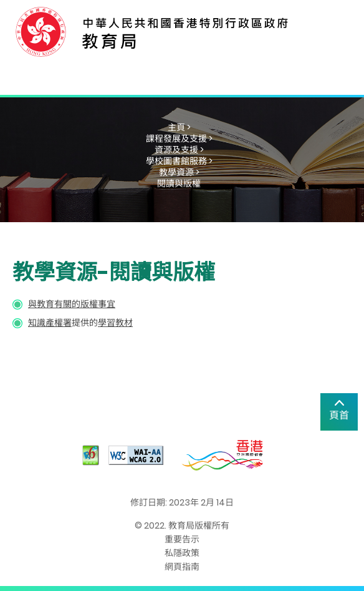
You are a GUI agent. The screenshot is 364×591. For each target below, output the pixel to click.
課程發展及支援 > (179, 139)
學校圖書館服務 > (179, 161)
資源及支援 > (179, 150)
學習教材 (115, 323)
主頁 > (179, 127)
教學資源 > (179, 172)
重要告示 (182, 539)
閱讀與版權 (179, 183)
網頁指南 (182, 567)
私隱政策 (182, 553)
